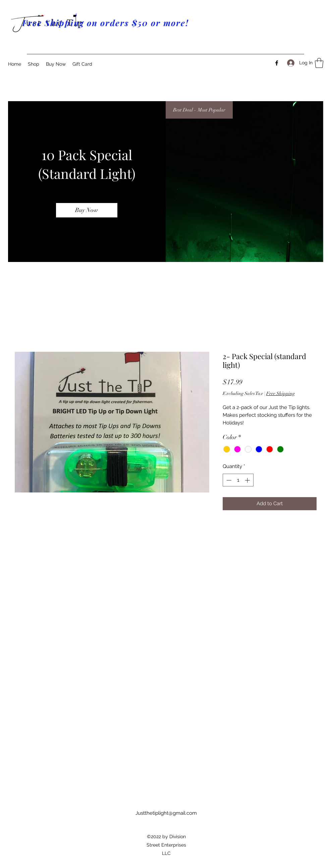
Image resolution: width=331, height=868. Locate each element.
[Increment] (248, 480)
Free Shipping (281, 393)
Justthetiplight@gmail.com (166, 813)
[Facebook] (277, 63)
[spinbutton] (238, 480)
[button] (319, 63)
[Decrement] (228, 480)
